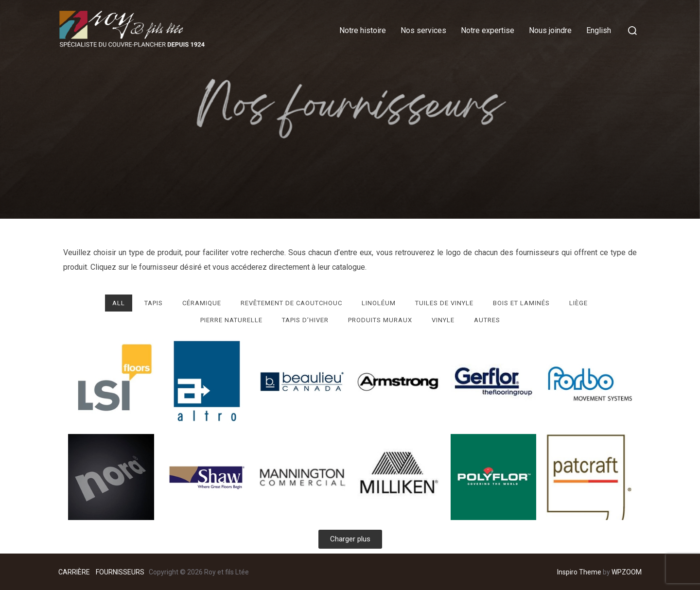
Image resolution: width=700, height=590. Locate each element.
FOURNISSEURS (120, 572)
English (599, 30)
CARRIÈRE (75, 572)
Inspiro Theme (579, 572)
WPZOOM (627, 572)
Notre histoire (363, 30)
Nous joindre (550, 30)
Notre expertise (488, 30)
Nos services (423, 30)
